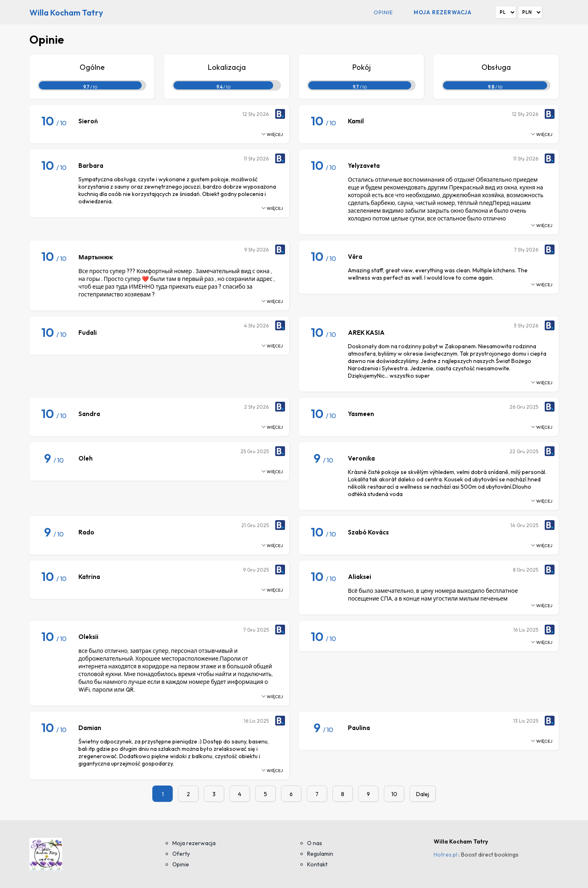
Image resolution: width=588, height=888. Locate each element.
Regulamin (320, 854)
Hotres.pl (445, 855)
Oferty (181, 854)
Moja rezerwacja (443, 12)
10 (394, 794)
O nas (315, 843)
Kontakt (317, 864)
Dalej (423, 794)
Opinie (383, 12)
